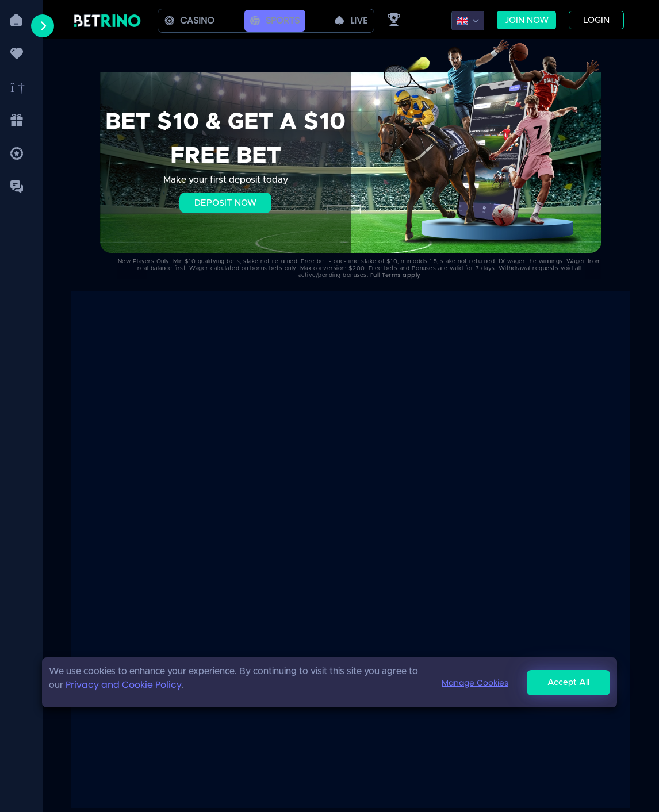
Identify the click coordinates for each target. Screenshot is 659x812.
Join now (526, 20)
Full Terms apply (396, 275)
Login (596, 20)
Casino (189, 21)
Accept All (568, 682)
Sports (275, 21)
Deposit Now (225, 203)
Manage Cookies (475, 683)
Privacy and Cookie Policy (124, 685)
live (351, 21)
